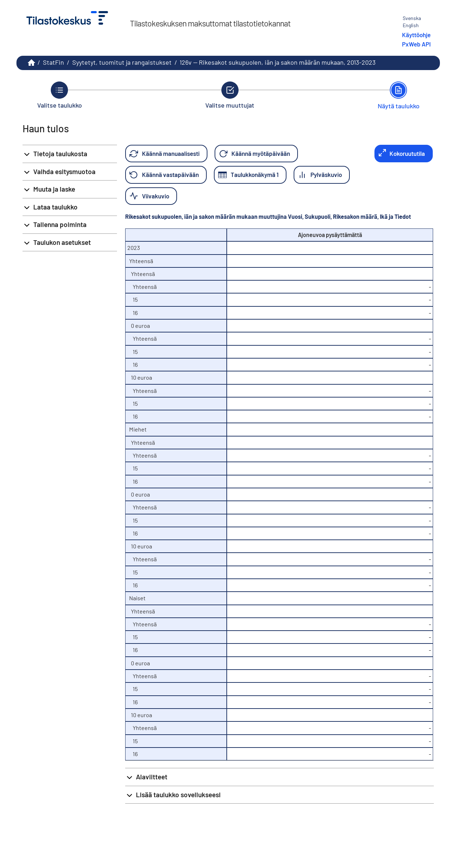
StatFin (53, 62)
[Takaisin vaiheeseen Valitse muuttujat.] (230, 95)
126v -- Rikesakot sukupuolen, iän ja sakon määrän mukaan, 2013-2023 (278, 62)
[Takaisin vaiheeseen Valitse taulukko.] (60, 95)
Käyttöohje (416, 35)
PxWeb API (416, 44)
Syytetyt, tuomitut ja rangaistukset (122, 62)
